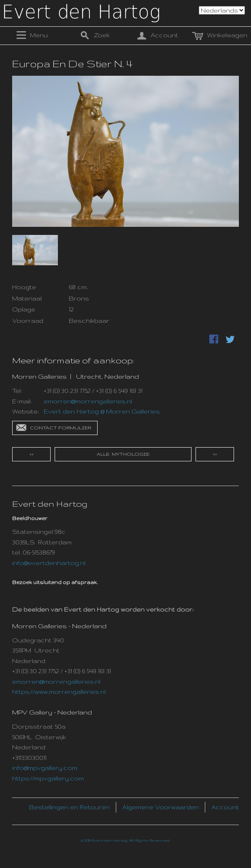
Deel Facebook (215, 340)
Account (225, 807)
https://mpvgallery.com (48, 778)
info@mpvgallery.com (45, 768)
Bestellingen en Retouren (69, 807)
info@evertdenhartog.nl (49, 563)
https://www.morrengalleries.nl (59, 692)
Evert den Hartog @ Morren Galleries (102, 411)
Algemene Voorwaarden (161, 807)
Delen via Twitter (231, 340)
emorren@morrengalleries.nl (88, 401)
